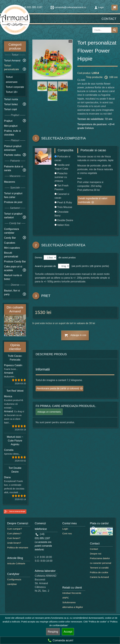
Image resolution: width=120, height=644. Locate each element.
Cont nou (67, 533)
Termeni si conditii (99, 568)
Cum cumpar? (15, 529)
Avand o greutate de (45, 266)
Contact (109, 19)
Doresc (39, 257)
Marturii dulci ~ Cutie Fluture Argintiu (15, 441)
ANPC (66, 598)
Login (99, 7)
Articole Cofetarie (16, 563)
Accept (68, 632)
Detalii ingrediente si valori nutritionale (93, 200)
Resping (53, 632)
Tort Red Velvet (15, 391)
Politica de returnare (18, 548)
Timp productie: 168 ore (102, 77)
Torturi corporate (15, 87)
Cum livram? (14, 538)
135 (91, 266)
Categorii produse (15, 46)
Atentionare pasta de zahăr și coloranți (58, 388)
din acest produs (66, 257)
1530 (40, 312)
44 (74, 266)
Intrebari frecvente (72, 593)
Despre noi (96, 554)
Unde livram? (14, 543)
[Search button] (115, 30)
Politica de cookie (99, 572)
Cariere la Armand (99, 577)
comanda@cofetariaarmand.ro (68, 7)
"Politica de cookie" (98, 622)
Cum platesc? (14, 533)
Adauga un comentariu (49, 412)
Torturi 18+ (12, 92)
